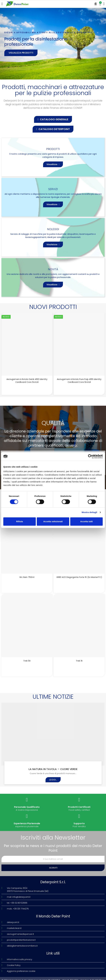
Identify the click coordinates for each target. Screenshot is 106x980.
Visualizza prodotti (21, 53)
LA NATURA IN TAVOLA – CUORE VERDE (53, 769)
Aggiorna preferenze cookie (21, 971)
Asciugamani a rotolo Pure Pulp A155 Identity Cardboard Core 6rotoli (79, 381)
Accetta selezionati (53, 521)
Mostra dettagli (89, 512)
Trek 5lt (27, 661)
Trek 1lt (79, 661)
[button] (53, 119)
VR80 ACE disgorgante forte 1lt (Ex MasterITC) (79, 577)
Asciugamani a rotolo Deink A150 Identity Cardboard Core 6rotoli (27, 381)
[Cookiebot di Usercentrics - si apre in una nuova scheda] (90, 456)
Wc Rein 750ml (27, 577)
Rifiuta (19, 521)
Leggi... (53, 780)
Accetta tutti (87, 521)
